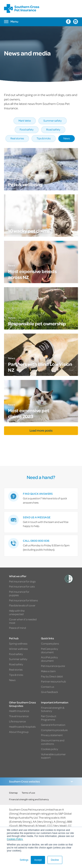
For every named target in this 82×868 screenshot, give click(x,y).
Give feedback (49, 692)
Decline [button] (55, 860)
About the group (19, 732)
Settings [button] (24, 860)
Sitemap (13, 793)
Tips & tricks (44, 138)
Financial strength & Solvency (53, 709)
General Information (53, 725)
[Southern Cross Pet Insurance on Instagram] (76, 22)
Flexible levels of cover (22, 605)
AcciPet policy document (49, 659)
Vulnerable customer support (53, 756)
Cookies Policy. (15, 839)
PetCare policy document (50, 650)
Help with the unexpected (17, 612)
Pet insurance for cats (22, 586)
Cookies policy (50, 749)
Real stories (17, 138)
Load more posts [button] (41, 430)
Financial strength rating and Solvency (29, 799)
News (67, 138)
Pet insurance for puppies (19, 593)
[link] (41, 499)
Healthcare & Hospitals (22, 727)
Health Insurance (19, 711)
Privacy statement (52, 735)
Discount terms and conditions (53, 742)
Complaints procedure (54, 730)
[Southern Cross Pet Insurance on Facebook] (68, 22)
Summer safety (53, 120)
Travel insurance (19, 716)
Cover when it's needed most (23, 621)
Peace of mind (17, 628)
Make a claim (48, 671)
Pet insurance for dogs (22, 581)
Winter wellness (18, 649)
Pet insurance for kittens (23, 600)
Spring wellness (18, 643)
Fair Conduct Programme (49, 718)
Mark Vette (25, 120)
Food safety (27, 129)
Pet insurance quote (53, 666)
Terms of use (28, 793)
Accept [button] (38, 860)
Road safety (53, 129)
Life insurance (17, 721)
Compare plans (50, 643)
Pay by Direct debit (52, 676)
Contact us (48, 687)
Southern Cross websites (25, 781)
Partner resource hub (53, 681)
